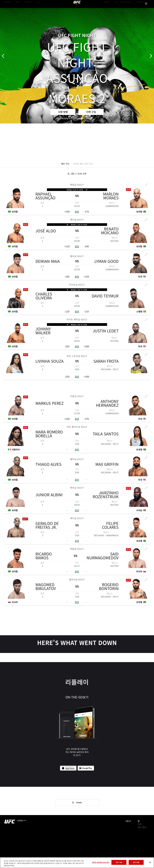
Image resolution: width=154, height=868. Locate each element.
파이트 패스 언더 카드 (83, 164)
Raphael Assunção (45, 196)
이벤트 (7, 9)
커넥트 (112, 9)
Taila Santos (106, 434)
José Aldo (46, 231)
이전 (4, 56)
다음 (150, 56)
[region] (77, 863)
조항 (140, 824)
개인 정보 (142, 827)
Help (128, 821)
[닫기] (150, 862)
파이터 (26, 9)
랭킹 (16, 9)
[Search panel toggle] (146, 9)
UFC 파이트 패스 (126, 9)
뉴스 (35, 9)
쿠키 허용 (136, 862)
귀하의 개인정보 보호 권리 (101, 862)
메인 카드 (65, 164)
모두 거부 (119, 862)
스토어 (140, 9)
